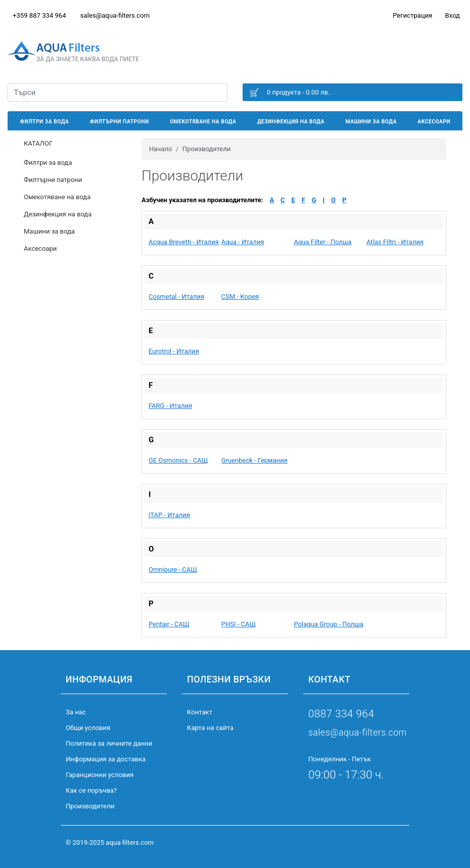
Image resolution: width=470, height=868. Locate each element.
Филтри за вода (45, 122)
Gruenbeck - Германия (254, 460)
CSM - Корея (240, 296)
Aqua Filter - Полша (323, 242)
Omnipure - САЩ (173, 569)
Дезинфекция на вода (291, 122)
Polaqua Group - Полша (329, 624)
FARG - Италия (170, 406)
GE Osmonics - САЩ (178, 460)
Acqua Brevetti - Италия (184, 242)
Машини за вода (371, 122)
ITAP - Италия (169, 515)
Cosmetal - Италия (176, 296)
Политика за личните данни (109, 743)
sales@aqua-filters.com (115, 15)
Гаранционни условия (100, 775)
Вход (453, 15)
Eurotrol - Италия (174, 351)
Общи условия (88, 728)
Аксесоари (434, 122)
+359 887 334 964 (39, 15)
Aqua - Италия (243, 242)
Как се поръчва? (91, 790)
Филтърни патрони (120, 122)
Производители (90, 806)
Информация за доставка (106, 759)
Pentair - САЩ (169, 624)
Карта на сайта (210, 728)
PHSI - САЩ (239, 624)
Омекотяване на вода (203, 122)
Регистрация (412, 15)
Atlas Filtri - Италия (395, 242)
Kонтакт (200, 712)
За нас (76, 712)
